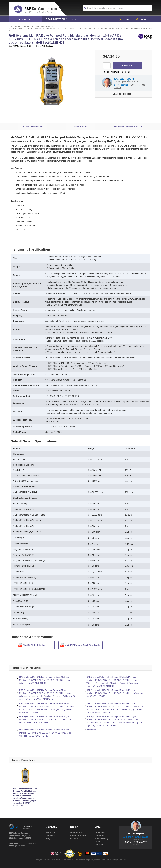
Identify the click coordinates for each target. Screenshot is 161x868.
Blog (48, 839)
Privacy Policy (101, 839)
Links (97, 842)
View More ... (92, 730)
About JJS (51, 833)
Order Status (76, 833)
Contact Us (51, 836)
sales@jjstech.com (17, 846)
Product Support (78, 836)
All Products (24, 19)
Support (141, 19)
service (124, 19)
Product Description (33, 127)
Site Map (99, 845)
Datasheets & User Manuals (128, 127)
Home (11, 26)
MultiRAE (19, 26)
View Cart (75, 839)
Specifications (80, 127)
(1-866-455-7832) (73, 19)
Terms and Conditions (100, 834)
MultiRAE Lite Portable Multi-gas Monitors (40, 26)
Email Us (117, 87)
